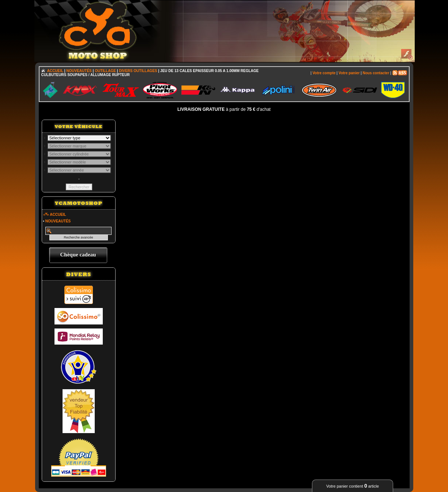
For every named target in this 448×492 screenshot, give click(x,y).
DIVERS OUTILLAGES (138, 71)
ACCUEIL (55, 71)
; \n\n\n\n (79, 138)
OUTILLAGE (105, 71)
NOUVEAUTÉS (79, 71)
